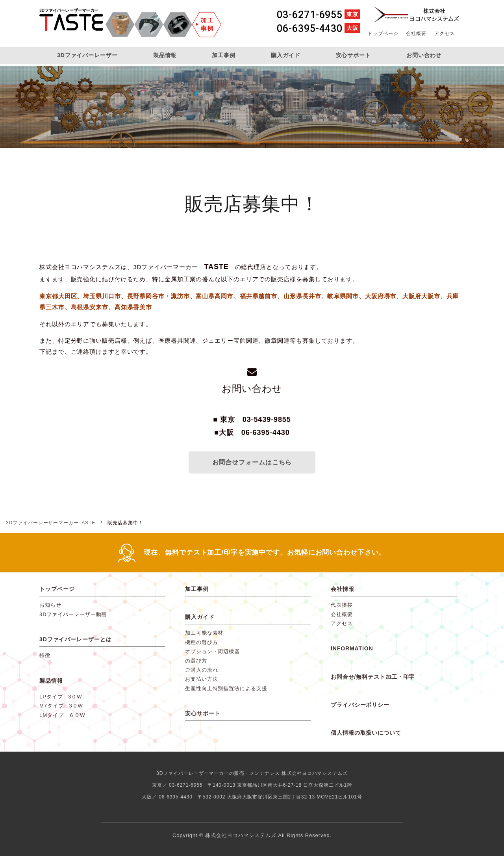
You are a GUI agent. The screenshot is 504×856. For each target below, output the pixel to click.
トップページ (383, 33)
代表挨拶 (342, 605)
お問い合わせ (424, 55)
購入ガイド (286, 55)
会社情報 (343, 589)
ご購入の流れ (201, 670)
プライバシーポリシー (360, 705)
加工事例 (224, 55)
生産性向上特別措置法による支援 (226, 688)
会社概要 (416, 33)
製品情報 (165, 55)
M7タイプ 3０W (61, 706)
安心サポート (353, 55)
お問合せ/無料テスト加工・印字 (373, 677)
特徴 (45, 655)
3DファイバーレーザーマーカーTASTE (71, 25)
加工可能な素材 (204, 633)
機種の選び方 (201, 642)
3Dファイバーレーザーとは (76, 639)
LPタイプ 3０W (61, 697)
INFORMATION (352, 648)
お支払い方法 (201, 679)
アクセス (445, 33)
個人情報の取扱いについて (366, 733)
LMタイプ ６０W (62, 715)
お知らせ (50, 605)
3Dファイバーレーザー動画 (73, 614)
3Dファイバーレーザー (87, 55)
